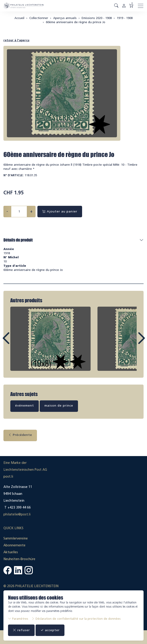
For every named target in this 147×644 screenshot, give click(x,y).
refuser (21, 630)
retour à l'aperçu (16, 40)
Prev (16, 342)
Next (131, 342)
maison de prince (59, 406)
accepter (50, 630)
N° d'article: (14, 175)
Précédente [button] (20, 435)
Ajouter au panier (60, 211)
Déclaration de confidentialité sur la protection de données (76, 619)
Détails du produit (18, 240)
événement (25, 406)
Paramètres (18, 619)
